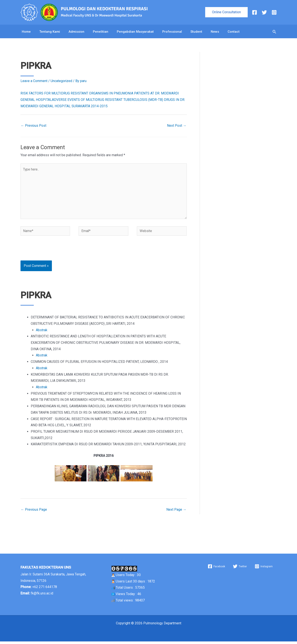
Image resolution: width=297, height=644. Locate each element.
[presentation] (50, 254)
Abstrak (42, 332)
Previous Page (34, 512)
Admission (76, 32)
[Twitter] (264, 12)
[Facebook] (255, 12)
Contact (234, 32)
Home (26, 32)
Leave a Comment (34, 82)
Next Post (177, 127)
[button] (226, 12)
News (215, 32)
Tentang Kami (50, 32)
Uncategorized (61, 82)
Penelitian (101, 32)
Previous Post (34, 127)
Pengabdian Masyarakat (135, 32)
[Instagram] (274, 12)
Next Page (176, 512)
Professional (172, 32)
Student (196, 32)
